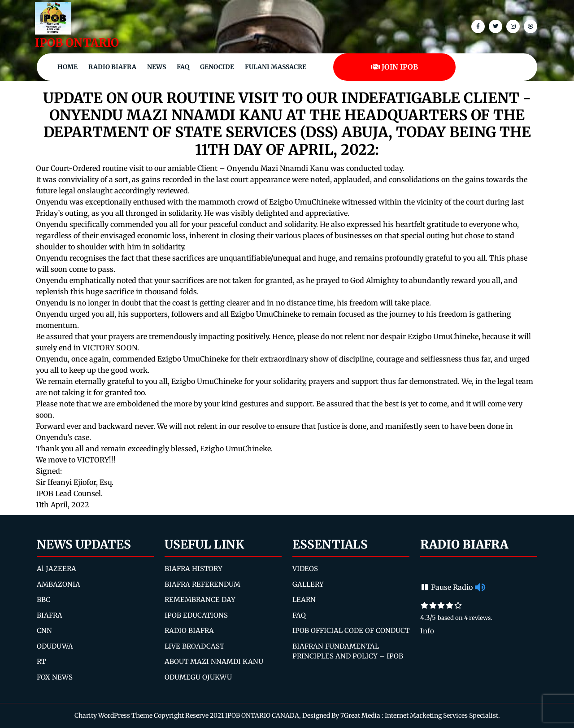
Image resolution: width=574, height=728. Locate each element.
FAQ (183, 67)
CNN (44, 630)
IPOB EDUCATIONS (196, 615)
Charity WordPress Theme (113, 715)
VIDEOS (305, 569)
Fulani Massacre (276, 67)
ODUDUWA (55, 646)
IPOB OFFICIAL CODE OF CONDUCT (351, 630)
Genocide (217, 67)
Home (67, 67)
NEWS (157, 67)
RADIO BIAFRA (189, 630)
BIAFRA (50, 615)
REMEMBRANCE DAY (200, 599)
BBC (43, 599)
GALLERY (308, 584)
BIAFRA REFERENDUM (202, 584)
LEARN (304, 599)
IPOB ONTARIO (77, 43)
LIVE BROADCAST (194, 646)
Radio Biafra (112, 67)
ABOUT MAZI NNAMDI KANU (214, 661)
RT (41, 661)
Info (427, 631)
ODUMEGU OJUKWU (198, 677)
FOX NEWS (55, 677)
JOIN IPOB (394, 67)
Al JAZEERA (57, 569)
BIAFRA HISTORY (194, 569)
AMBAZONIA (59, 584)
